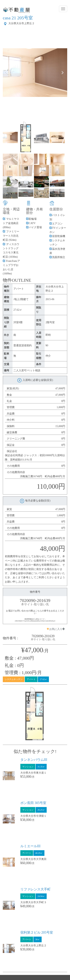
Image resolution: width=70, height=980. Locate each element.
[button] (8, 72)
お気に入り (56, 629)
